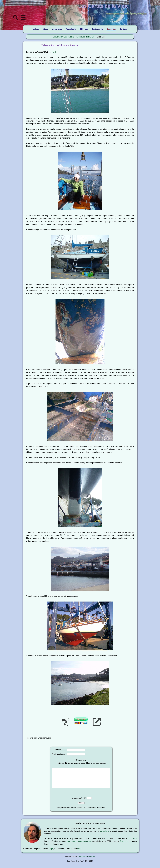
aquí (51, 853)
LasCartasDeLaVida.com (63, 37)
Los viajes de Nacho (85, 37)
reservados (83, 861)
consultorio (104, 835)
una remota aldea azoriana (79, 845)
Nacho (55, 52)
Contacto (91, 861)
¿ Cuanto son (76, 802)
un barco (133, 842)
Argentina (124, 845)
